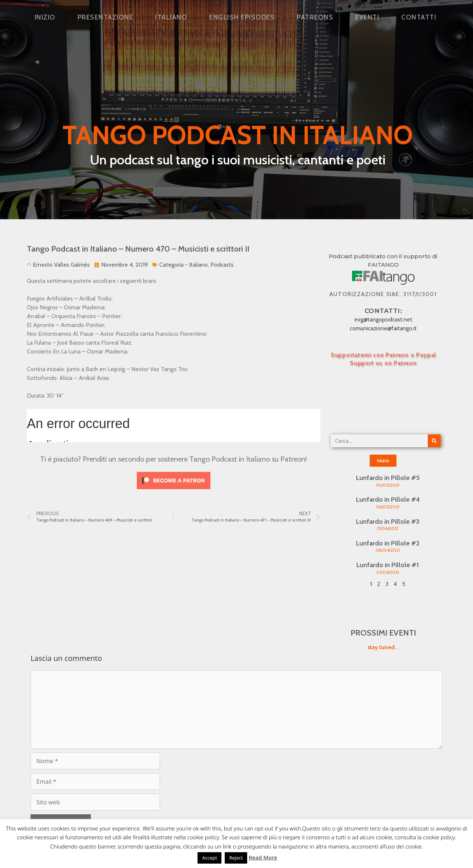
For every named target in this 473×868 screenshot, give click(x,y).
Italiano (171, 17)
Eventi (367, 17)
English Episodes (242, 17)
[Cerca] (434, 441)
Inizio (45, 17)
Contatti (419, 17)
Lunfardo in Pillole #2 (388, 543)
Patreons (315, 17)
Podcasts (222, 265)
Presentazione (106, 17)
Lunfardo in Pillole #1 (388, 565)
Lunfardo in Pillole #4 (388, 499)
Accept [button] (209, 858)
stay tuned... (383, 647)
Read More (263, 857)
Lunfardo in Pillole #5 (388, 478)
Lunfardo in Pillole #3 (388, 522)
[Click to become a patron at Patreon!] (174, 491)
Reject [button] (236, 858)
